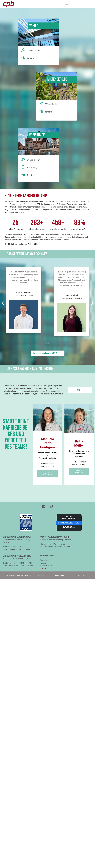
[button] (44, 344)
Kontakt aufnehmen (47, 473)
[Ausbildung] (23, 167)
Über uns (43, 560)
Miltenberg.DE (57, 79)
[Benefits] (23, 58)
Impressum (59, 575)
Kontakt (42, 575)
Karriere (43, 569)
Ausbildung (32, 168)
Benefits (30, 58)
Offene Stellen (33, 51)
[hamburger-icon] (67, 4)
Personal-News (46, 566)
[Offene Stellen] (23, 50)
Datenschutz (79, 575)
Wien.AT (34, 26)
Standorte (43, 563)
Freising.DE (37, 135)
